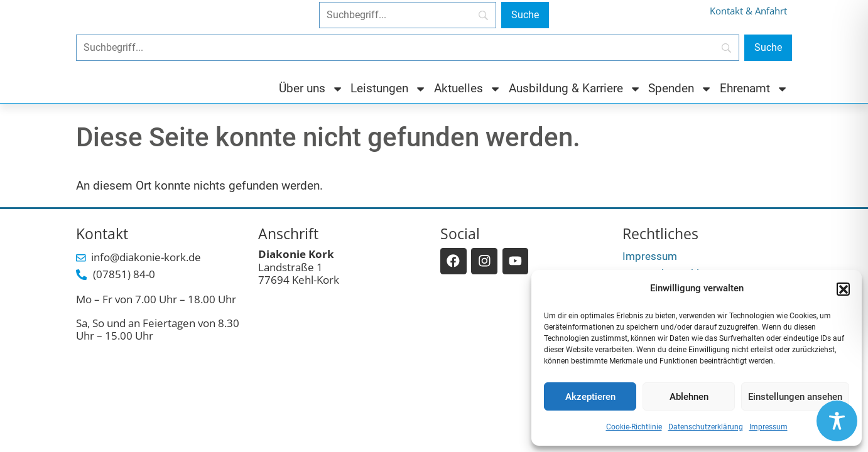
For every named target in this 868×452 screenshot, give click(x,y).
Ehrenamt (754, 89)
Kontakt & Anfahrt (748, 11)
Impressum (768, 427)
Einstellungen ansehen (795, 397)
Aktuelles (468, 89)
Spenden (680, 89)
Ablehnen (689, 397)
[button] (843, 289)
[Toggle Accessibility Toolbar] (837, 421)
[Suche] (525, 15)
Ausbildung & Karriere (575, 89)
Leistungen (388, 89)
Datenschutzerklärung (706, 427)
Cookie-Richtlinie (634, 427)
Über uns (311, 89)
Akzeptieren (590, 397)
